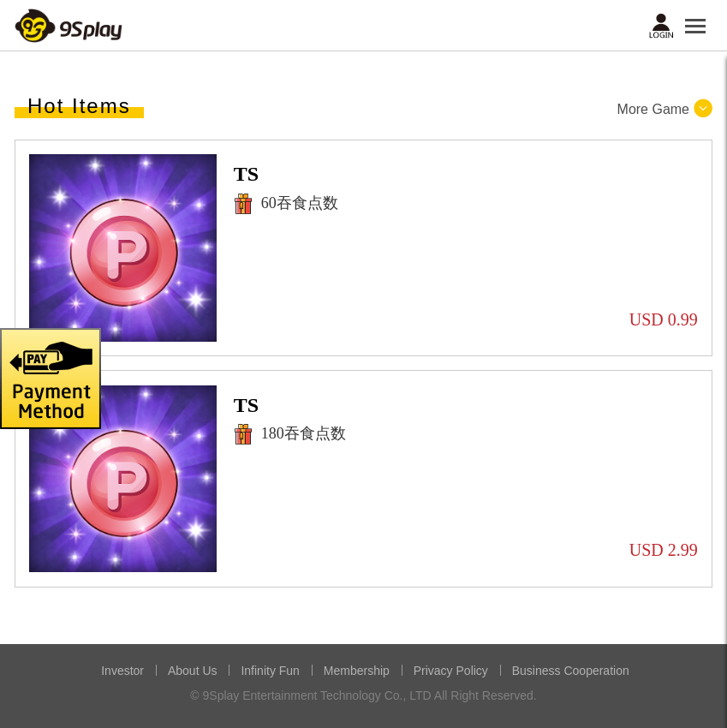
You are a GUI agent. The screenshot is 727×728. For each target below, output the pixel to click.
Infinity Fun (270, 671)
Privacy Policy (451, 671)
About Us (193, 671)
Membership (357, 671)
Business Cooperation (571, 671)
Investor (122, 671)
